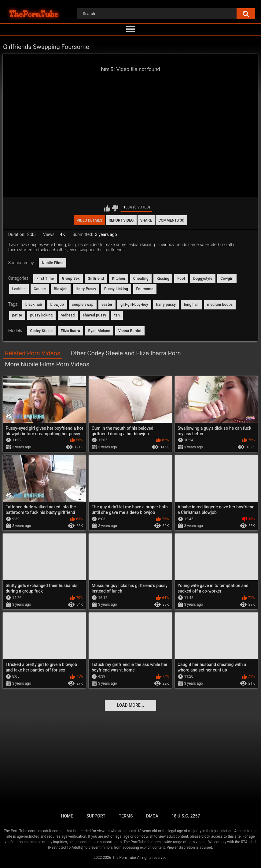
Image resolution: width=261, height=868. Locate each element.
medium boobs (220, 305)
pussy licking (42, 315)
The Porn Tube (124, 858)
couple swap (83, 305)
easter (107, 305)
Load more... (131, 705)
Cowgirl (227, 279)
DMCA (152, 816)
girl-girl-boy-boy (134, 305)
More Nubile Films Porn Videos (47, 364)
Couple (40, 289)
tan (117, 315)
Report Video (121, 220)
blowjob (57, 305)
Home (67, 816)
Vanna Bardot (130, 331)
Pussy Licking (116, 289)
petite (17, 315)
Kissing (163, 279)
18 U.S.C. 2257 (186, 816)
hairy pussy (166, 305)
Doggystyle (203, 279)
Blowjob (61, 289)
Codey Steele (41, 331)
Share (146, 220)
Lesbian (19, 289)
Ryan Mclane (99, 331)
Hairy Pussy (86, 289)
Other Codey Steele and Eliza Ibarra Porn (126, 353)
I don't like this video (115, 208)
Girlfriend (96, 279)
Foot (181, 279)
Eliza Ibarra (70, 331)
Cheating (141, 279)
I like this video (107, 208)
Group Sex (71, 279)
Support (96, 816)
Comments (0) (171, 220)
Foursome (145, 289)
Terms (126, 816)
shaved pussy (95, 315)
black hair (34, 305)
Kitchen (118, 279)
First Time (45, 279)
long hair (191, 305)
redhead (68, 315)
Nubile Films (53, 263)
